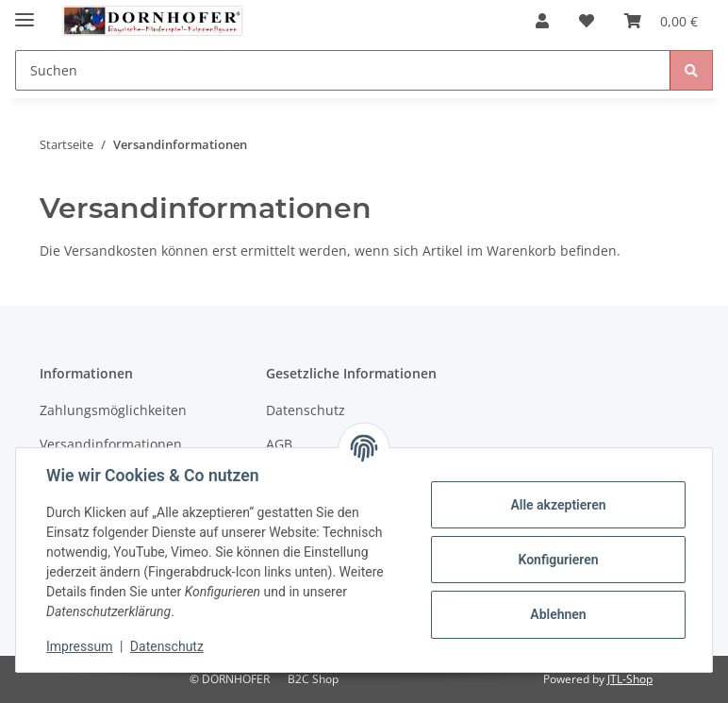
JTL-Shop (630, 679)
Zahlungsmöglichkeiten (113, 410)
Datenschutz (306, 410)
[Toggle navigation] (25, 12)
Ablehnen (558, 614)
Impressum (79, 646)
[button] (542, 21)
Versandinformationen (111, 444)
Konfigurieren (558, 560)
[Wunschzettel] (587, 21)
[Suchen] (343, 70)
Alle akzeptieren (558, 505)
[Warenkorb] (661, 21)
